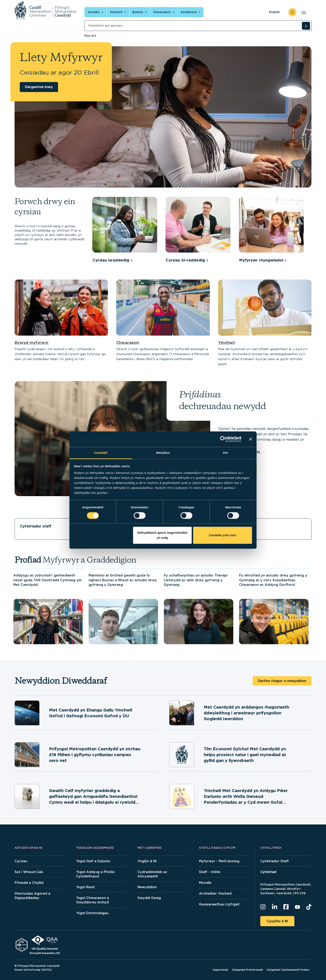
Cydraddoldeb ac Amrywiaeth (152, 874)
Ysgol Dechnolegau (92, 913)
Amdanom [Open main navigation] (189, 12)
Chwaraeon (128, 343)
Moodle (205, 883)
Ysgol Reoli (85, 887)
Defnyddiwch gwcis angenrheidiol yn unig (162, 535)
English (274, 12)
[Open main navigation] (303, 12)
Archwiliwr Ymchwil (215, 894)
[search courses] (306, 26)
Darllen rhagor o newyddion (282, 681)
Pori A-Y (90, 36)
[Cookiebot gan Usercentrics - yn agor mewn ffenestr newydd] (223, 439)
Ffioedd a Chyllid (29, 883)
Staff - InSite (210, 872)
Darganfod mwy (39, 87)
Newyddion (147, 887)
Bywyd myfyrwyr (32, 343)
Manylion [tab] (163, 453)
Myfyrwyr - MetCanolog (219, 861)
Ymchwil (227, 343)
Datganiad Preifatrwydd (248, 970)
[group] (127, 230)
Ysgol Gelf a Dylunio (93, 861)
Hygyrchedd (220, 970)
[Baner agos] (251, 439)
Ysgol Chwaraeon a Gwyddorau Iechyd (93, 900)
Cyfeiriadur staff (36, 526)
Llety (251, 526)
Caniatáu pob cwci (223, 535)
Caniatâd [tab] (101, 453)
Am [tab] (225, 453)
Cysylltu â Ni (277, 921)
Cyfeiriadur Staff (275, 861)
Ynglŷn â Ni (147, 861)
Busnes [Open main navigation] (138, 12)
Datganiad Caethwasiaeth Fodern (288, 970)
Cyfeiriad (268, 872)
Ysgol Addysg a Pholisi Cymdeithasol (95, 874)
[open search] (292, 12)
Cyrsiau (21, 861)
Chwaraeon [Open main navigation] (162, 12)
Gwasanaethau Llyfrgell (219, 904)
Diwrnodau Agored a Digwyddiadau (32, 896)
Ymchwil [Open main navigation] (116, 12)
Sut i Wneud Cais (29, 872)
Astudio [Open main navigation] (94, 12)
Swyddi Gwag (149, 898)
